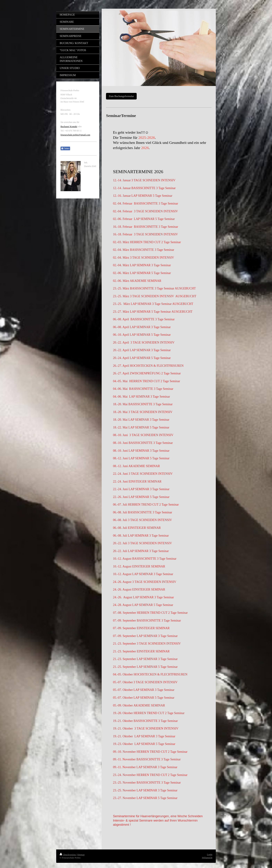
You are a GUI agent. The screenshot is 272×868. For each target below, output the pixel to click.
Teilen (65, 149)
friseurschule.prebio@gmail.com (75, 135)
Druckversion (68, 855)
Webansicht (207, 858)
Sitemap (81, 855)
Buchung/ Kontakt (69, 126)
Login (210, 854)
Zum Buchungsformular (121, 96)
